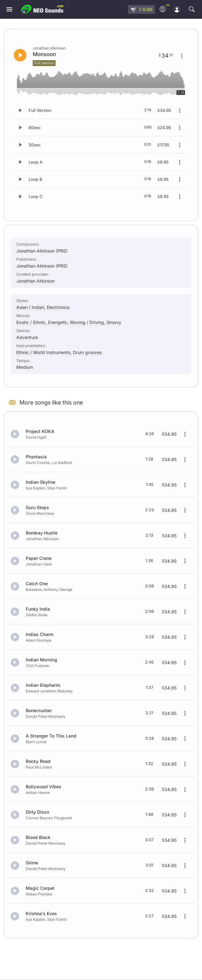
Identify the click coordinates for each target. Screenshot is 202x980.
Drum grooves (87, 352)
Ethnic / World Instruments (43, 352)
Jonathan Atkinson (35, 281)
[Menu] (9, 10)
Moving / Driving (87, 322)
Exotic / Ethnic (31, 322)
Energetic (58, 322)
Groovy (114, 322)
